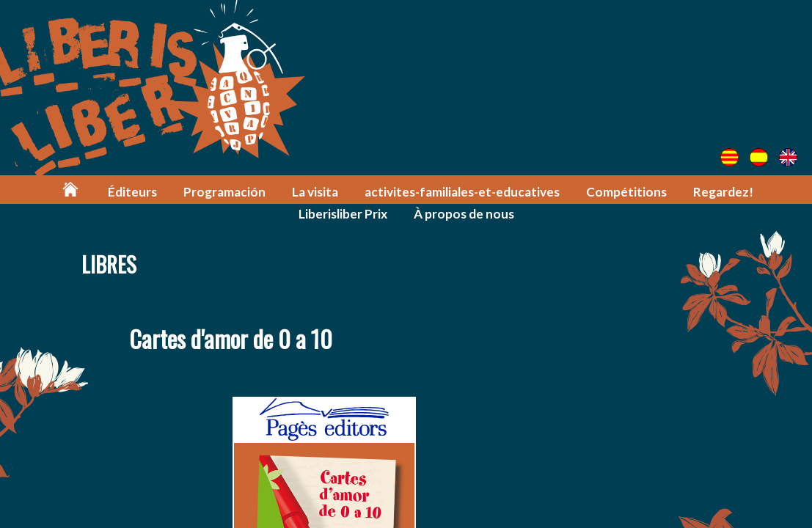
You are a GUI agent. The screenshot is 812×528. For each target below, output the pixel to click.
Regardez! (723, 192)
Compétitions (626, 192)
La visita (315, 192)
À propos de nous (464, 214)
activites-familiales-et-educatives (462, 192)
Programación (224, 192)
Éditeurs (132, 192)
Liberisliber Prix (343, 214)
